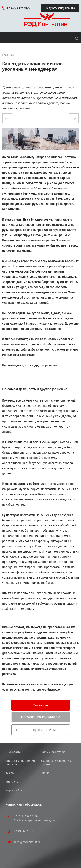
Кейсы (10, 773)
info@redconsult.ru (27, 842)
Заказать (41, 705)
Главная (8, 55)
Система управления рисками (20, 763)
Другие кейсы (36, 730)
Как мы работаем (53, 752)
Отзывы (46, 773)
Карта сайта (14, 790)
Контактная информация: (24, 805)
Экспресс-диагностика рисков (57, 763)
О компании (14, 752)
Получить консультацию (61, 7)
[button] (4, 41)
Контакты (12, 782)
